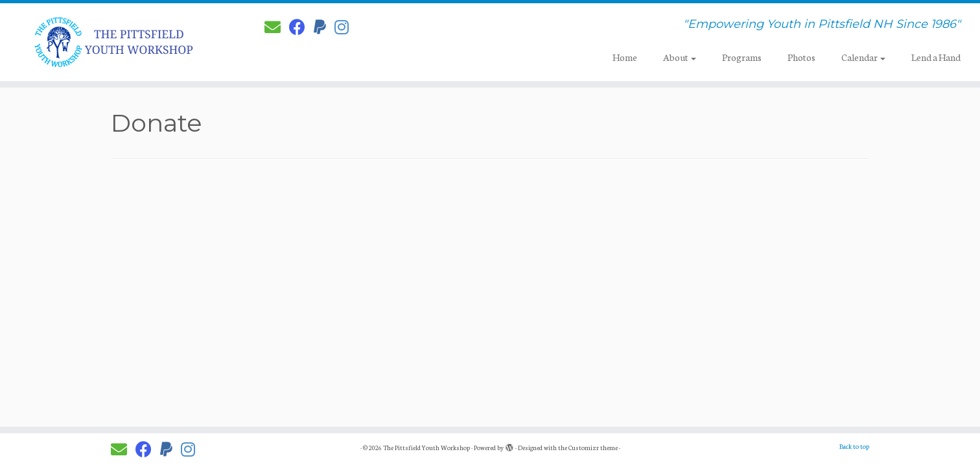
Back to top (854, 446)
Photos (801, 57)
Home (625, 57)
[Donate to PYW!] (324, 27)
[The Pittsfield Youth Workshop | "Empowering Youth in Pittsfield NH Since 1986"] (113, 42)
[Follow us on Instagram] (346, 27)
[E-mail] (277, 27)
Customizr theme (593, 448)
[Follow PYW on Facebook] (301, 27)
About (680, 57)
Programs (742, 57)
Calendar (863, 57)
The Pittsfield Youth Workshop (426, 448)
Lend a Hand (936, 57)
